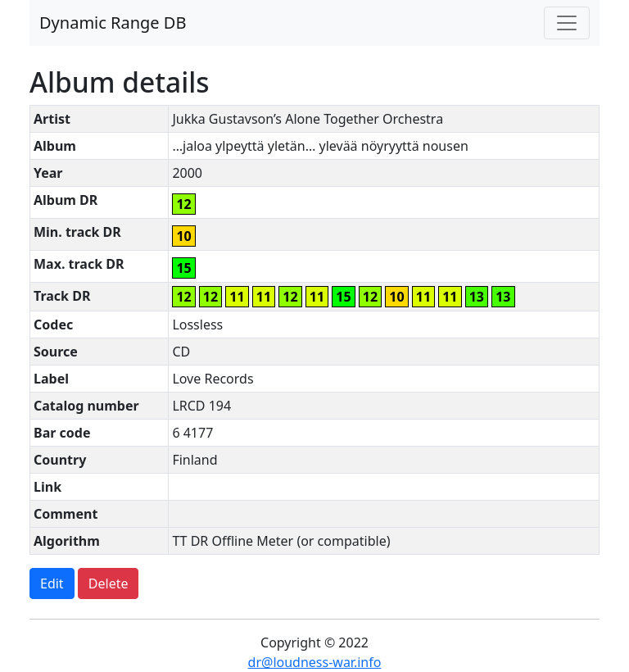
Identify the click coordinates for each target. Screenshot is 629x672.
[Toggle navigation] (567, 23)
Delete (109, 583)
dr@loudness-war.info (315, 662)
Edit (52, 583)
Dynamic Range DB (113, 23)
